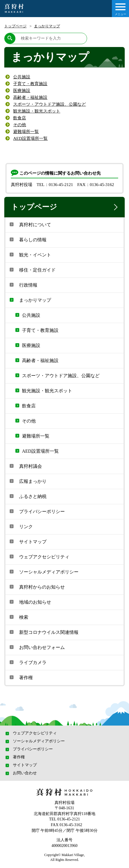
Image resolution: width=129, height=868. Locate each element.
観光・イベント (30, 254)
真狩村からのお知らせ (37, 587)
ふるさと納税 (27, 496)
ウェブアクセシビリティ (39, 556)
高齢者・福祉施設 (30, 97)
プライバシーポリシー (37, 511)
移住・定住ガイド (32, 269)
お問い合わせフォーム (37, 647)
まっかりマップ (47, 26)
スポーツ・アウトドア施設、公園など (50, 104)
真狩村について (30, 224)
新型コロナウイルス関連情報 (43, 632)
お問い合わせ (21, 773)
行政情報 (23, 285)
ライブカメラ (27, 662)
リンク (21, 526)
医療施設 (22, 91)
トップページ (15, 26)
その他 (20, 125)
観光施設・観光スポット (37, 111)
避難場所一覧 (26, 132)
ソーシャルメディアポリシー (43, 571)
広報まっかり (27, 481)
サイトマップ (27, 541)
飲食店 (20, 118)
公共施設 (22, 77)
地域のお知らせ (30, 602)
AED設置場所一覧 (30, 138)
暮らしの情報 (27, 239)
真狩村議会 (25, 466)
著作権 (21, 677)
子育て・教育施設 (30, 84)
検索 (18, 617)
